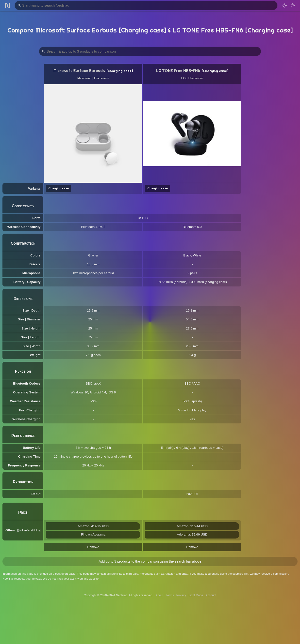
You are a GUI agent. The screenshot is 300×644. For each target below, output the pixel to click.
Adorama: (192, 534)
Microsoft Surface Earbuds (79, 71)
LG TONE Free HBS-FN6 (178, 71)
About (159, 595)
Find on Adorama (93, 534)
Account (211, 595)
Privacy (181, 595)
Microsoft (84, 78)
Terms (170, 595)
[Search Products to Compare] (150, 51)
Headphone (101, 78)
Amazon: (93, 526)
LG (183, 78)
